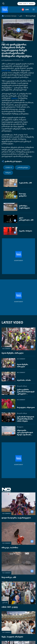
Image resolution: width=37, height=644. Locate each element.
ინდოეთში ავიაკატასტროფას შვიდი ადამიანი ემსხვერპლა (25, 433)
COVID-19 (9, 167)
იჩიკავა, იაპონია (10, 547)
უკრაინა (5, 603)
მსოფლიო (20, 427)
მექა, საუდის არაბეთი (12, 637)
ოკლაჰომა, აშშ (25, 183)
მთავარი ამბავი (22, 386)
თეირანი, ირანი (24, 380)
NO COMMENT (6, 349)
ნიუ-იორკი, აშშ (9, 577)
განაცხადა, (6, 70)
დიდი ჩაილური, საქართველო (16, 518)
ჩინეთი (8, 173)
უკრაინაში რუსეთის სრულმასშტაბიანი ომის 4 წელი (26, 419)
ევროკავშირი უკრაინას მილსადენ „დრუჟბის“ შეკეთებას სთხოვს (26, 392)
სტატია (14, 98)
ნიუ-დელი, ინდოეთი (26, 407)
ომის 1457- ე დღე (10, 607)
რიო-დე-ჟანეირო (23, 195)
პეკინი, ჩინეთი (26, 231)
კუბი (3, 42)
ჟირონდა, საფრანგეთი (24, 207)
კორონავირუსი (23, 167)
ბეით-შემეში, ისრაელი (13, 353)
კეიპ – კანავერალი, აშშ (26, 219)
